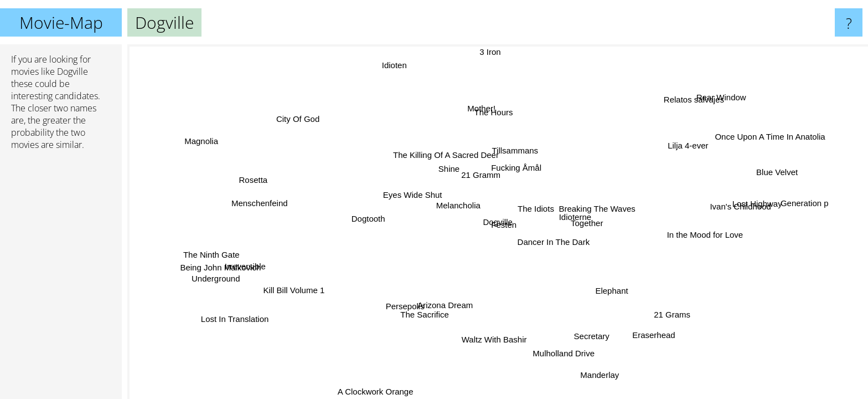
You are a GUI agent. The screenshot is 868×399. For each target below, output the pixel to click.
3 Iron (488, 52)
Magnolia (212, 132)
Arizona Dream (441, 304)
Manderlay (604, 374)
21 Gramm (488, 180)
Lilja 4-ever (689, 147)
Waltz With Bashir (497, 338)
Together (586, 226)
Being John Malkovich (218, 263)
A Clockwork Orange (374, 392)
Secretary (579, 336)
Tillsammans (507, 153)
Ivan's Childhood (739, 208)
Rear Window (736, 98)
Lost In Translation (232, 318)
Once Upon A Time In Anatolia (769, 136)
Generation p (801, 204)
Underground (211, 274)
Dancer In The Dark (557, 241)
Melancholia (457, 209)
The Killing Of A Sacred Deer (450, 155)
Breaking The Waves (597, 210)
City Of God (303, 116)
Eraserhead (660, 332)
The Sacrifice (423, 313)
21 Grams (674, 314)
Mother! (480, 108)
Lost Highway (753, 196)
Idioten (396, 66)
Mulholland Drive (569, 353)
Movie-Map (61, 22)
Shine (445, 176)
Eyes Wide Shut (412, 194)
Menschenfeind (260, 205)
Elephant (611, 291)
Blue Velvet (767, 162)
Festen (504, 227)
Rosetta (250, 184)
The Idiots (534, 210)
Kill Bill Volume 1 (296, 291)
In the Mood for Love (710, 234)
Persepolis (402, 304)
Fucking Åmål (518, 170)
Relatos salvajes (689, 99)
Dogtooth (366, 219)
